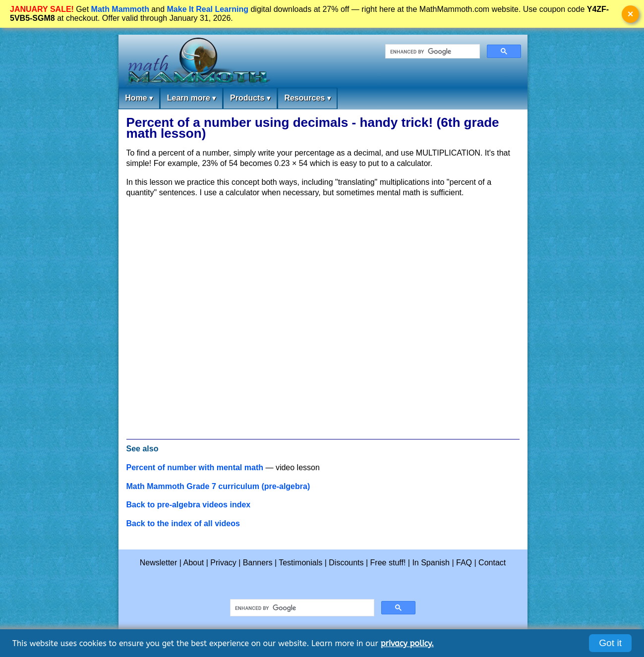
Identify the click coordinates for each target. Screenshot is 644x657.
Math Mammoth (120, 9)
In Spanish (431, 563)
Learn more (192, 98)
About (194, 563)
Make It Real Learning (208, 9)
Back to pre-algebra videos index (189, 505)
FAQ (464, 563)
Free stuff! (388, 563)
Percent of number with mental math (195, 467)
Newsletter (159, 563)
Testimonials (300, 563)
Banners (258, 563)
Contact (492, 563)
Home (139, 98)
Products (250, 98)
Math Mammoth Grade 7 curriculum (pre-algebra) (218, 486)
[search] (432, 52)
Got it (610, 643)
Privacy (223, 563)
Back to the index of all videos (183, 523)
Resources (307, 98)
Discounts (346, 563)
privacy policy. (407, 643)
